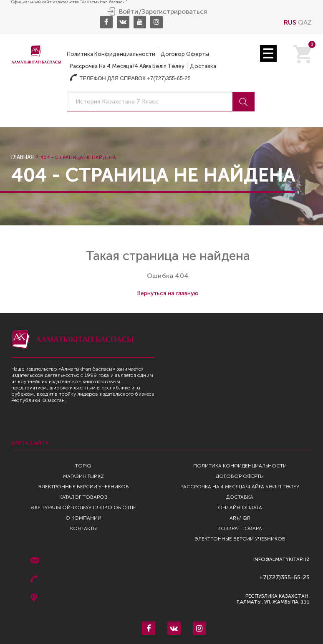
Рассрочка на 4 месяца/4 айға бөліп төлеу (127, 66)
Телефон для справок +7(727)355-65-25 (130, 78)
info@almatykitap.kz (281, 559)
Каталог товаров (83, 497)
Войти (129, 11)
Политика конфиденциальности (111, 54)
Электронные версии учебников (83, 487)
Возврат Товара (240, 528)
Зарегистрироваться (174, 11)
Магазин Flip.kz (83, 476)
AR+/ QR (240, 518)
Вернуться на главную (168, 294)
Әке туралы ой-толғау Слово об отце (83, 508)
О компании (83, 518)
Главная (23, 157)
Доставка (203, 66)
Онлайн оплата (240, 508)
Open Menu (268, 53)
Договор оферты (185, 54)
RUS (290, 22)
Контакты (83, 528)
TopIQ (83, 466)
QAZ (305, 22)
